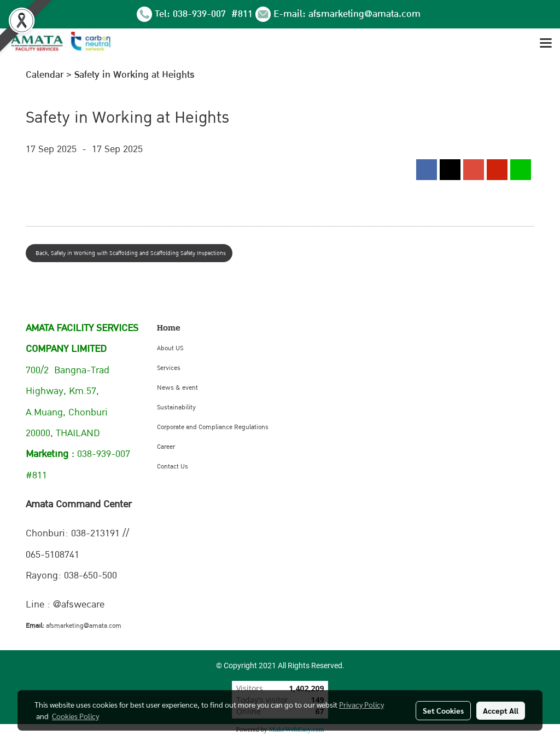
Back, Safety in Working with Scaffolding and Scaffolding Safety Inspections (129, 253)
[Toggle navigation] (546, 44)
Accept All (501, 710)
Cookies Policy (75, 716)
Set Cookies (443, 710)
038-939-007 (201, 14)
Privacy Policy (361, 704)
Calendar (45, 75)
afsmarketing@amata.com (364, 14)
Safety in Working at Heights (135, 75)
